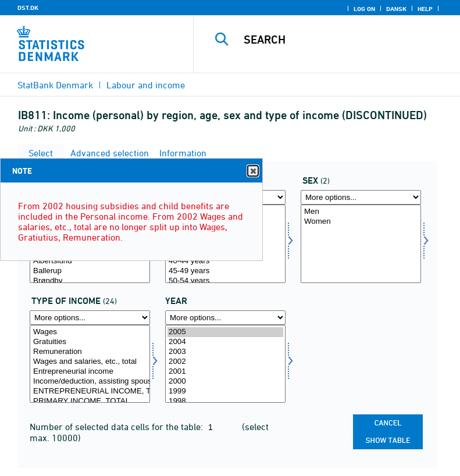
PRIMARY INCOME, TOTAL (90, 401)
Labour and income (146, 85)
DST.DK (28, 8)
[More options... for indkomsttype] (90, 318)
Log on (364, 9)
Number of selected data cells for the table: (117, 427)
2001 (225, 372)
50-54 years (225, 281)
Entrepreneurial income (90, 372)
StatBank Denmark (55, 85)
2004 (225, 342)
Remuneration (90, 352)
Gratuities (90, 342)
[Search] (344, 40)
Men (361, 212)
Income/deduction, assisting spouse (90, 382)
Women (361, 222)
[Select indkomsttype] (90, 364)
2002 (225, 362)
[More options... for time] (225, 318)
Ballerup (90, 271)
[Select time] (225, 364)
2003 (225, 352)
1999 (225, 391)
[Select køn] (361, 244)
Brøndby (90, 281)
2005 (225, 332)
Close (252, 171)
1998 (225, 401)
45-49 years (225, 271)
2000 (225, 382)
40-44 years (225, 261)
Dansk (396, 9)
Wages (90, 332)
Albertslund (90, 261)
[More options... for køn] (361, 197)
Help (425, 9)
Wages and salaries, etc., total (90, 362)
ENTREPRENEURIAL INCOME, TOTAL (90, 391)
